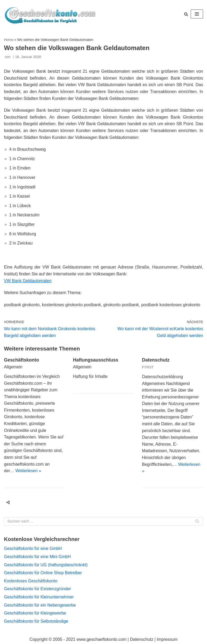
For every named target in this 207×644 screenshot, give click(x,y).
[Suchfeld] (103, 521)
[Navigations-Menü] (197, 14)
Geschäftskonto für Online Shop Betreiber (43, 573)
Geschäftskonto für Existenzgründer (37, 589)
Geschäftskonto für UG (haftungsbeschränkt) (46, 565)
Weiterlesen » (28, 471)
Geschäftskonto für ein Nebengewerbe (40, 605)
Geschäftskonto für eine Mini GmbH (37, 557)
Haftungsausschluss (96, 360)
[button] (186, 14)
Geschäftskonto (21, 360)
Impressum (167, 639)
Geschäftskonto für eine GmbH (33, 548)
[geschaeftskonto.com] (50, 14)
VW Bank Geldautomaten (28, 281)
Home (9, 40)
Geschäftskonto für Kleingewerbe (35, 613)
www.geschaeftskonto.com (102, 639)
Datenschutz (156, 360)
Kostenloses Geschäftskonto (31, 581)
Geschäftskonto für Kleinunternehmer (39, 597)
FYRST (148, 367)
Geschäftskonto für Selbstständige (36, 621)
